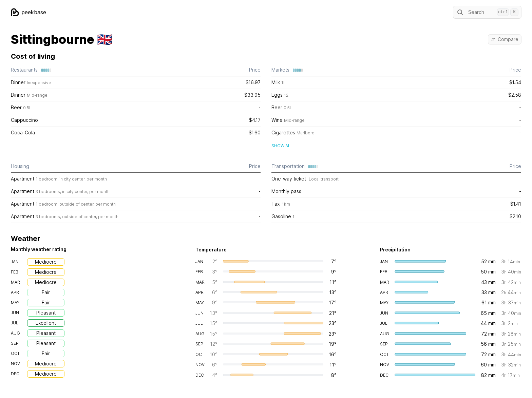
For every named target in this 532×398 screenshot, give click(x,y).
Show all (282, 146)
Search (487, 12)
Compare (505, 39)
